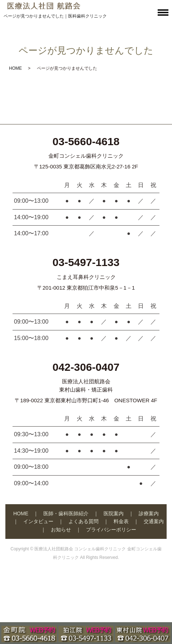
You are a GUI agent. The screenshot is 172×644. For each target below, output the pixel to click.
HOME (15, 68)
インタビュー (38, 521)
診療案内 (149, 513)
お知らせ (61, 530)
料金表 (121, 521)
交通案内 (154, 521)
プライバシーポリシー (111, 530)
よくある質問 (83, 521)
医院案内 (114, 513)
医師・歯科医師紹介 (66, 513)
